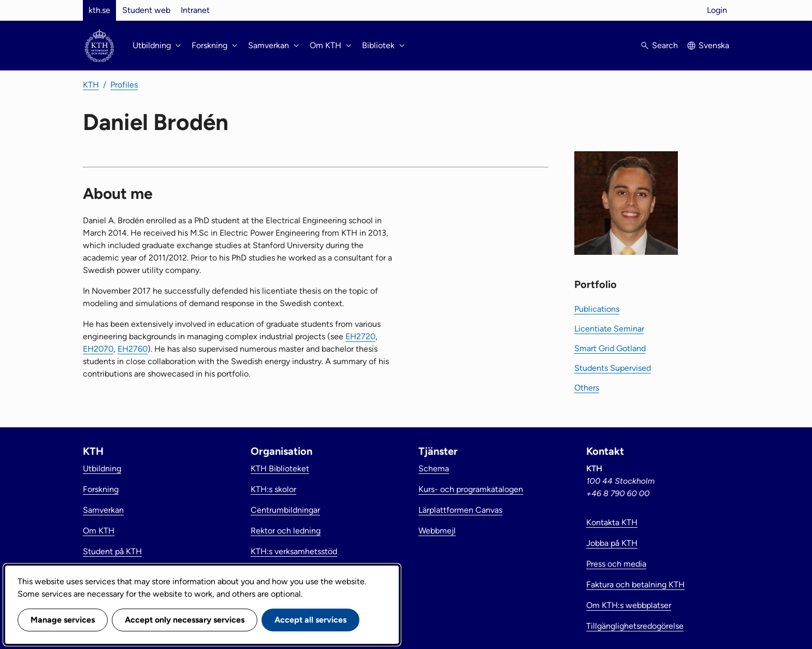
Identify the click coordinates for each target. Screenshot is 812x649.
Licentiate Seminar (609, 329)
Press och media (616, 564)
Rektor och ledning (286, 531)
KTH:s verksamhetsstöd (294, 551)
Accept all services (310, 620)
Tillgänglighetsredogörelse (635, 626)
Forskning (101, 489)
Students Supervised (613, 368)
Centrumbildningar (285, 510)
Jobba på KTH (612, 543)
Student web (146, 10)
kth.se (99, 10)
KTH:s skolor (273, 489)
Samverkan (103, 510)
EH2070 (98, 349)
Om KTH (99, 531)
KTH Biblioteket (280, 468)
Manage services (63, 620)
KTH (91, 85)
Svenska (714, 45)
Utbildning (102, 468)
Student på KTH (112, 551)
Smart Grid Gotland (610, 348)
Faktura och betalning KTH (635, 585)
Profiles (124, 85)
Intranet (195, 10)
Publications (597, 309)
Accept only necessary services (185, 620)
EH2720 (360, 336)
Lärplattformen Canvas (460, 510)
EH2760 (133, 349)
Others (587, 388)
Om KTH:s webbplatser (629, 605)
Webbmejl (437, 531)
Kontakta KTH (612, 522)
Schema (434, 468)
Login (717, 10)
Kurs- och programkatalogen (471, 489)
